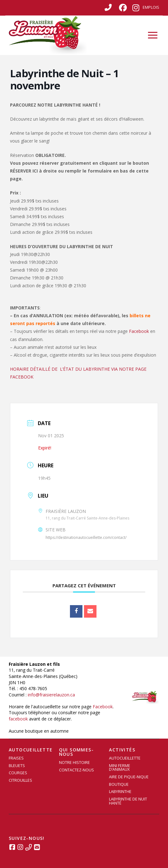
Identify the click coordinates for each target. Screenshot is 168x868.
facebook (18, 719)
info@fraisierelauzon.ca (51, 695)
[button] (153, 35)
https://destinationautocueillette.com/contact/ (86, 537)
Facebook (139, 331)
